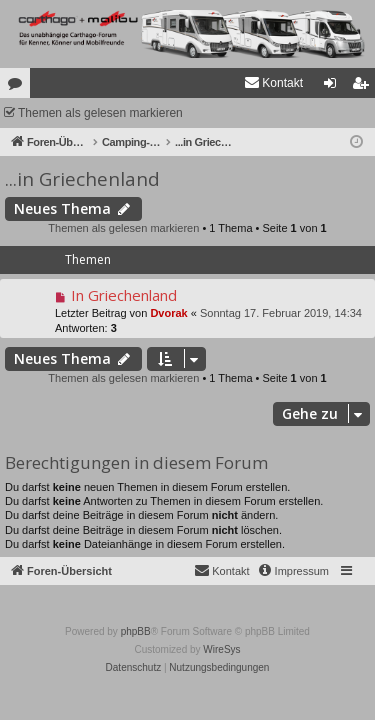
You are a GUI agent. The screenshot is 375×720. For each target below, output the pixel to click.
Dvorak (168, 313)
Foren (19, 87)
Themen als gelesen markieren (100, 113)
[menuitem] (273, 83)
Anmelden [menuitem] (334, 87)
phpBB (136, 631)
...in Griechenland (82, 179)
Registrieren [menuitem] (364, 87)
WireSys (221, 649)
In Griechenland (124, 295)
